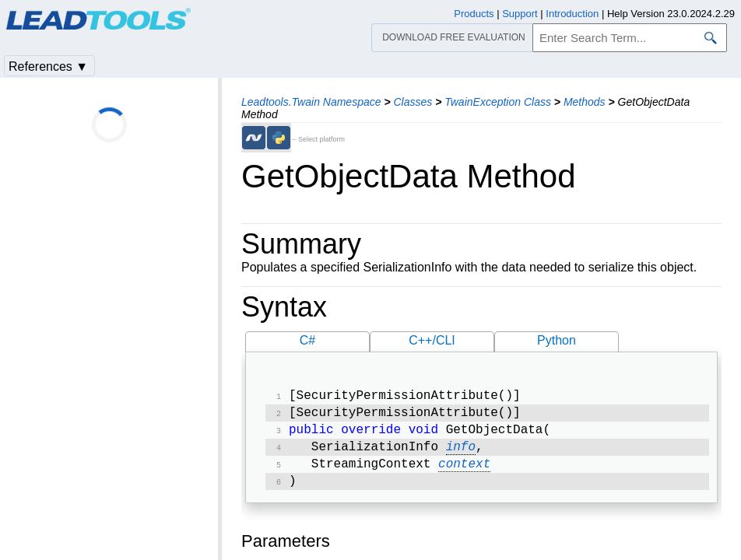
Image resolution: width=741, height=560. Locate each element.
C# (307, 340)
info (461, 453)
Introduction (572, 14)
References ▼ (48, 66)
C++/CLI (432, 340)
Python (557, 340)
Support (520, 14)
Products (474, 14)
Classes (413, 102)
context (464, 472)
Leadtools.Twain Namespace (311, 102)
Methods (585, 102)
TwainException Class (498, 102)
